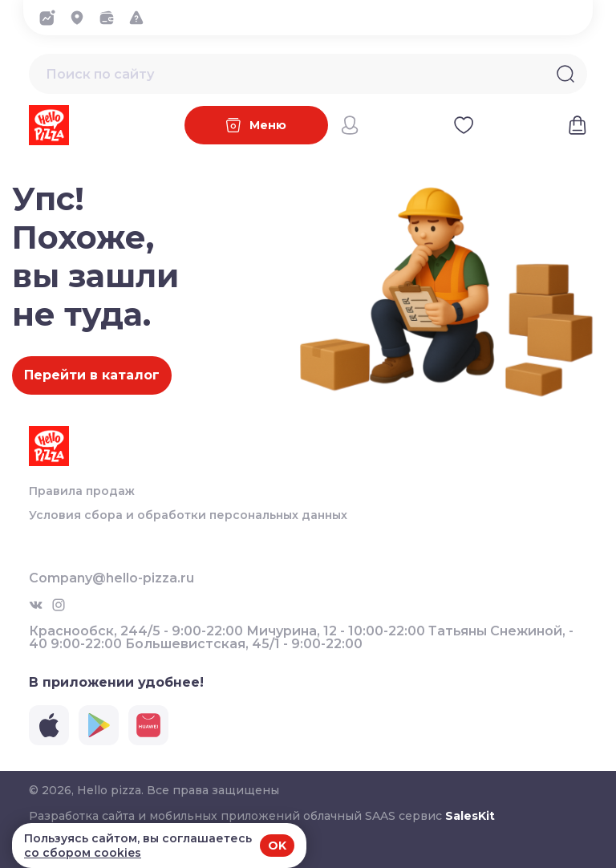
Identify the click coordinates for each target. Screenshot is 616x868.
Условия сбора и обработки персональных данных (188, 515)
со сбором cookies (83, 853)
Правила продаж (82, 491)
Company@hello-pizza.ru (111, 578)
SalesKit (470, 816)
